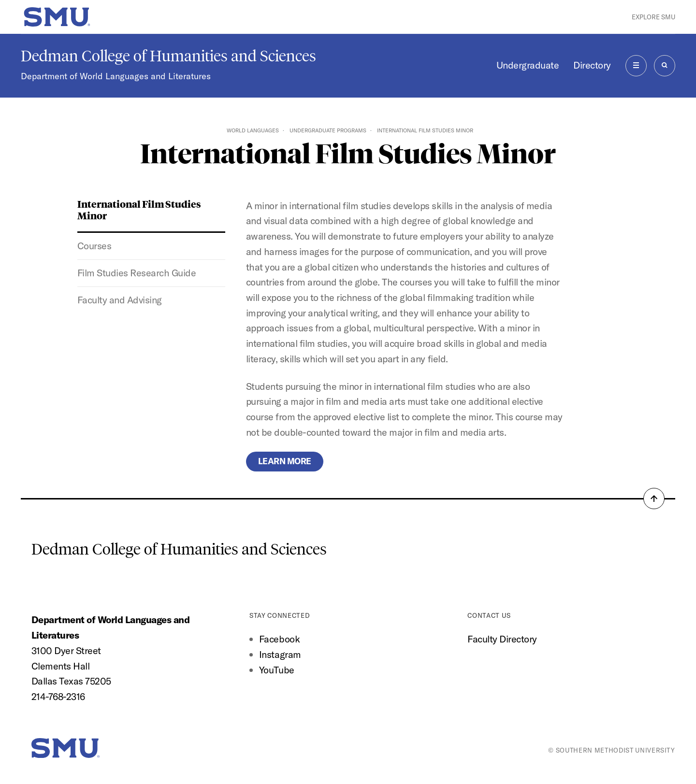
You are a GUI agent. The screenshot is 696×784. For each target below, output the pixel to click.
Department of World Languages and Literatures (116, 76)
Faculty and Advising (120, 300)
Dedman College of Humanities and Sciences (168, 56)
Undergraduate (528, 65)
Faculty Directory (502, 639)
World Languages (253, 130)
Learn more (285, 461)
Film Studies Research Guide (137, 273)
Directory (592, 65)
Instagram (280, 654)
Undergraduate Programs (328, 130)
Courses (94, 246)
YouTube (277, 670)
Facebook (279, 639)
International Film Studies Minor (139, 210)
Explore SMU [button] (653, 17)
